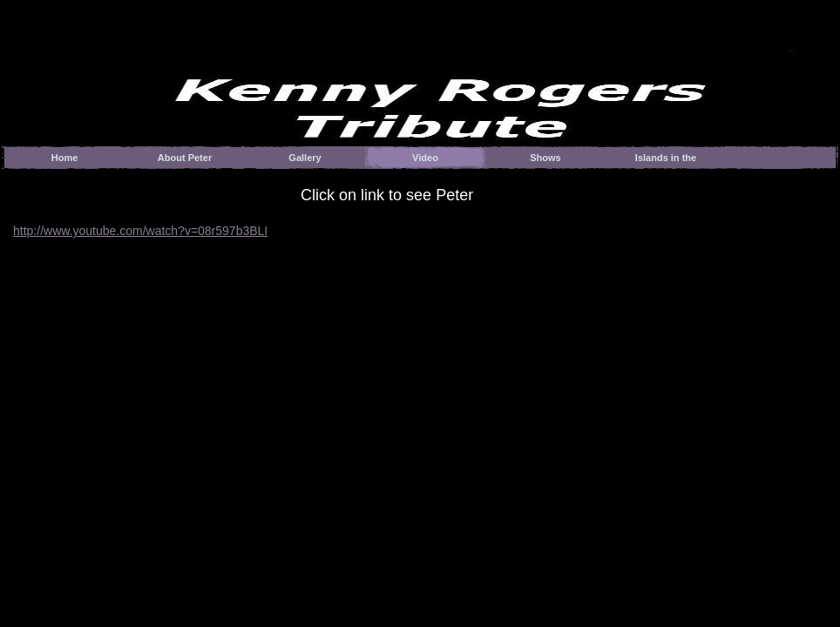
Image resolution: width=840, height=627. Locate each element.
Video (425, 158)
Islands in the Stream (666, 161)
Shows (545, 158)
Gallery (305, 158)
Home (65, 158)
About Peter (185, 158)
